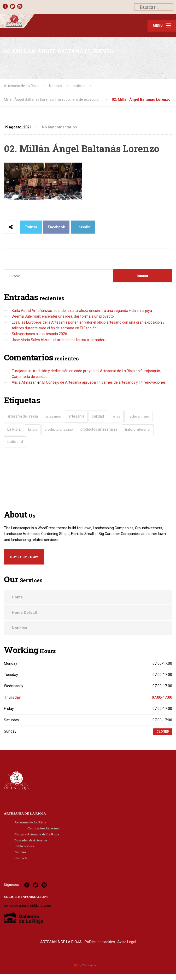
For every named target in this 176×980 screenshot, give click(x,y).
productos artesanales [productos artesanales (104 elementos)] (99, 429)
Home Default (24, 613)
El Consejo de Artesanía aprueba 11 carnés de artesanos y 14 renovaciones (104, 382)
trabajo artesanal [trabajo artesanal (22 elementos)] (138, 430)
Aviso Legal (127, 942)
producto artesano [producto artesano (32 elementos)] (59, 429)
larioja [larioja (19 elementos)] (33, 430)
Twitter (31, 227)
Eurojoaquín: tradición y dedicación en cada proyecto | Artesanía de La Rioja (73, 371)
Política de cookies (100, 942)
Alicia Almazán (24, 382)
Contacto (21, 858)
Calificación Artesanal (43, 828)
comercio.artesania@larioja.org (28, 905)
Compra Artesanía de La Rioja (37, 834)
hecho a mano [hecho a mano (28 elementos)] (138, 416)
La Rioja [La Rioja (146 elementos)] (14, 429)
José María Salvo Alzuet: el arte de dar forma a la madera (59, 340)
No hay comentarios (60, 127)
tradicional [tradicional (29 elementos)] (15, 442)
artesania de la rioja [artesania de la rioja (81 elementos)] (23, 416)
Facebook (56, 227)
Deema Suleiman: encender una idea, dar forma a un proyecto (63, 316)
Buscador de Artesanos (31, 840)
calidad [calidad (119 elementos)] (98, 416)
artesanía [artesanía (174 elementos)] (76, 416)
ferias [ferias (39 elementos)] (116, 416)
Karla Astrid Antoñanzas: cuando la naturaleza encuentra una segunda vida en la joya (82, 311)
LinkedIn (83, 227)
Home (17, 597)
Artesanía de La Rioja (30, 822)
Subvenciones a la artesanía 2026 (39, 334)
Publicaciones (24, 846)
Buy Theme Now (24, 557)
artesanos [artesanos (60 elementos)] (53, 416)
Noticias (19, 628)
